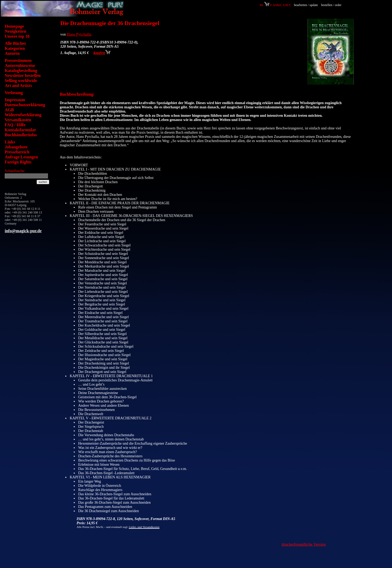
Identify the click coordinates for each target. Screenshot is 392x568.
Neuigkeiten (16, 31)
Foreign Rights (18, 162)
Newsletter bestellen (23, 76)
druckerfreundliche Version (304, 544)
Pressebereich (17, 152)
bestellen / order (332, 5)
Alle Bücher (15, 43)
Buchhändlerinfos (21, 135)
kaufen (102, 53)
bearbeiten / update (306, 5)
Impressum (15, 100)
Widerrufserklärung (23, 115)
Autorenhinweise (20, 65)
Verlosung (14, 93)
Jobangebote (16, 147)
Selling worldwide (21, 81)
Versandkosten (18, 120)
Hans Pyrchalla (79, 34)
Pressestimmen (18, 60)
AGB (9, 110)
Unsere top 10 (17, 36)
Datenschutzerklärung (25, 105)
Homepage (14, 26)
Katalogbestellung (21, 71)
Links (10, 142)
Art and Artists (18, 86)
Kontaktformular (20, 130)
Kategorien (15, 48)
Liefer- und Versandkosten (144, 527)
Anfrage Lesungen (21, 157)
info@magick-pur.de (23, 231)
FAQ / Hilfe (15, 125)
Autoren (12, 53)
